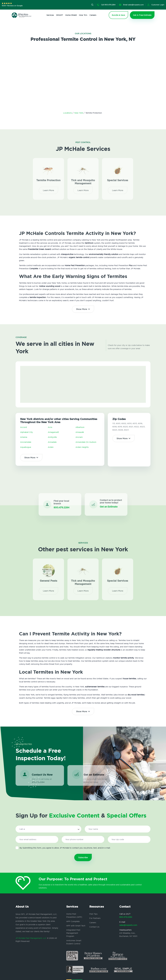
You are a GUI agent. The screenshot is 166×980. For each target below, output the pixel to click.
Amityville (52, 437)
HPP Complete (73, 921)
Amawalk (80, 432)
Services (50, 15)
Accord (24, 427)
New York (79, 113)
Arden (51, 447)
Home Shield (71, 15)
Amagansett (53, 432)
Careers (93, 15)
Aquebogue (26, 447)
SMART (60, 15)
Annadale (52, 442)
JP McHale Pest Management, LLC (31, 938)
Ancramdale (26, 442)
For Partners (95, 918)
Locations (68, 113)
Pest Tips (93, 914)
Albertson (80, 427)
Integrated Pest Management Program (73, 933)
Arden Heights (82, 447)
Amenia (24, 437)
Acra (50, 427)
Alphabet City (26, 432)
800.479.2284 (126, 917)
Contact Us (94, 927)
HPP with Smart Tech (76, 926)
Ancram (79, 437)
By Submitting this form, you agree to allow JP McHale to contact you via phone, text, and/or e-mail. (63, 848)
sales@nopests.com (128, 925)
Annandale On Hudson (86, 442)
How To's (83, 15)
